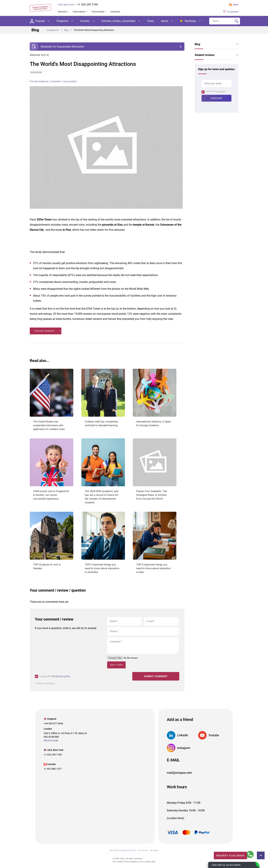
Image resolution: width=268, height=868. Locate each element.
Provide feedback (39, 81)
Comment (56, 81)
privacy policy (221, 91)
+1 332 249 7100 (88, 5)
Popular (37, 21)
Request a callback (226, 855)
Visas (150, 21)
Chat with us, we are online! (226, 865)
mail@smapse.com (179, 772)
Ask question (70, 81)
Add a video (116, 665)
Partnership (98, 12)
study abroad (36, 72)
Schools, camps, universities (118, 21)
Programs (62, 21)
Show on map (51, 740)
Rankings (188, 21)
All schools (143, 850)
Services (62, 12)
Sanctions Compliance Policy (123, 850)
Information (79, 12)
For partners (231, 11)
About (165, 21)
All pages (154, 850)
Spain (234, 5)
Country (85, 21)
